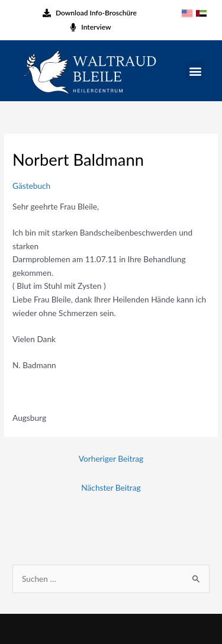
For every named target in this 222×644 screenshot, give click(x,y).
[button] (195, 71)
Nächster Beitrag (111, 487)
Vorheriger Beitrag (111, 458)
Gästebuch (31, 186)
